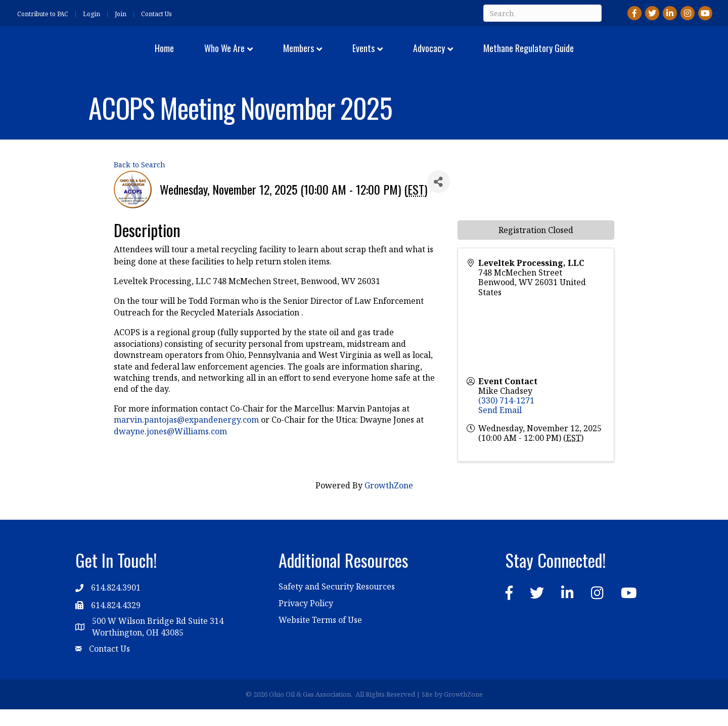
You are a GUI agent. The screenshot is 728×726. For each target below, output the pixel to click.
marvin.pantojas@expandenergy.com (186, 436)
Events (424, 56)
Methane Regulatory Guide (589, 56)
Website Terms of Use (320, 637)
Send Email (500, 427)
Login (92, 14)
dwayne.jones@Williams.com (170, 447)
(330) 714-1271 (506, 417)
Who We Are (163, 56)
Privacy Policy (306, 620)
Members (237, 56)
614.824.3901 (116, 604)
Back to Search (140, 181)
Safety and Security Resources (337, 603)
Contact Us (156, 14)
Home (103, 56)
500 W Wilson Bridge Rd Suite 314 (158, 638)
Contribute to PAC (43, 14)
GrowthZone (389, 502)
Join (121, 14)
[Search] (542, 13)
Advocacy (490, 56)
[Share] (439, 198)
